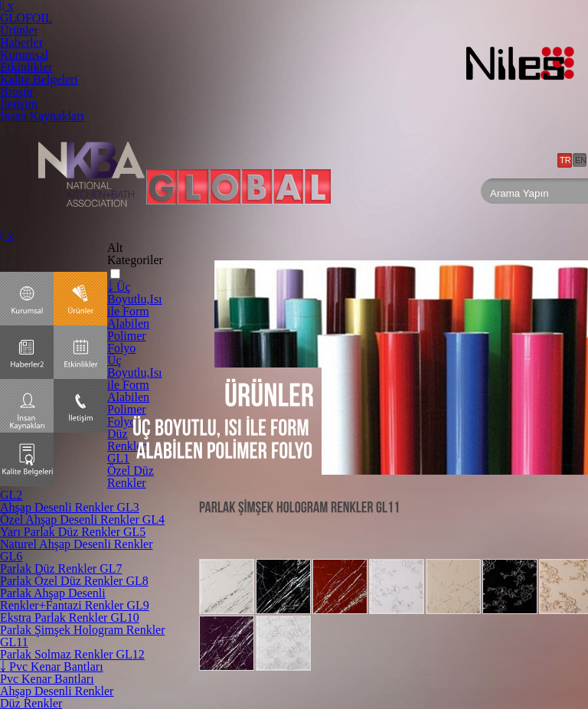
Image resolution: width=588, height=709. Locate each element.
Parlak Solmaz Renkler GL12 (72, 654)
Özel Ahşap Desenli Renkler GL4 (82, 519)
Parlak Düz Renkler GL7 (61, 569)
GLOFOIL (26, 18)
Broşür (17, 91)
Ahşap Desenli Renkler (57, 691)
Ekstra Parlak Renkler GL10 (70, 618)
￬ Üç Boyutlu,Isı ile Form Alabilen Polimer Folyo (135, 317)
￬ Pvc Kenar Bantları (52, 667)
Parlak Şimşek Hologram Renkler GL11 (83, 636)
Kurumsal (24, 55)
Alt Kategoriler (135, 254)
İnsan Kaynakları (42, 116)
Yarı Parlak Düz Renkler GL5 (73, 532)
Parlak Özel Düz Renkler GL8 (74, 581)
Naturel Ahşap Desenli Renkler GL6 (77, 550)
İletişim (19, 104)
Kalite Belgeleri (39, 79)
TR (565, 160)
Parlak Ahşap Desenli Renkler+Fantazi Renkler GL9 (75, 599)
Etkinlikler (26, 67)
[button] (115, 274)
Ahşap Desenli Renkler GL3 (70, 507)
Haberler (21, 42)
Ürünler (19, 30)
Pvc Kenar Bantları (47, 679)
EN (581, 160)
